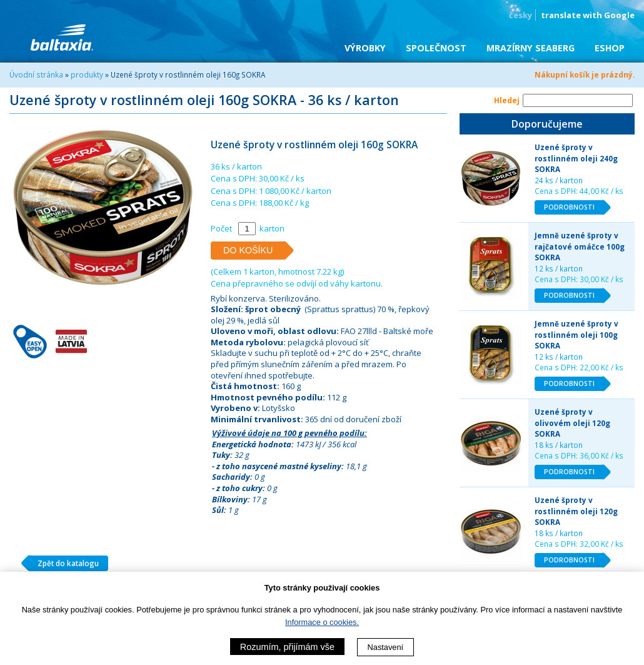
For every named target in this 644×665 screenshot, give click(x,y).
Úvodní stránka (36, 74)
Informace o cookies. (322, 622)
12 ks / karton (559, 268)
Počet (221, 228)
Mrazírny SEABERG (531, 48)
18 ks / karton (559, 445)
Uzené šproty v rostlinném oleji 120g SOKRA (576, 511)
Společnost (436, 48)
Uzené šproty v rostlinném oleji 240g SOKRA (576, 158)
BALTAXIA (62, 38)
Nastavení (386, 647)
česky (521, 15)
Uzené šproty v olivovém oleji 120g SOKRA (572, 423)
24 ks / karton (559, 180)
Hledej (507, 100)
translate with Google (588, 15)
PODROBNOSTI (574, 208)
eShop (610, 48)
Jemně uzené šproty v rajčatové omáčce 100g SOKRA (580, 246)
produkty (87, 74)
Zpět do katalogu (63, 564)
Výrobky (365, 48)
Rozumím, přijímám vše (287, 647)
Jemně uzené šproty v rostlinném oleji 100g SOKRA (576, 334)
